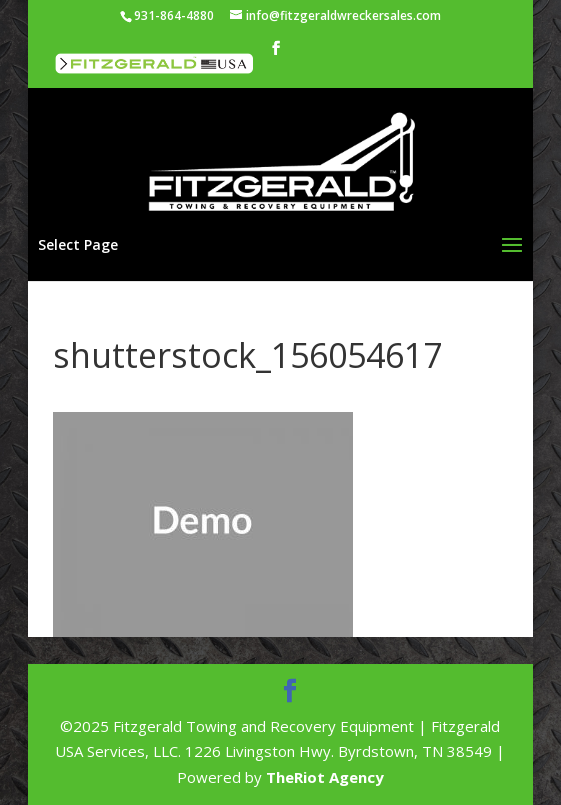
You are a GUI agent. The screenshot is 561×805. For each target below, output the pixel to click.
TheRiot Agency (325, 777)
